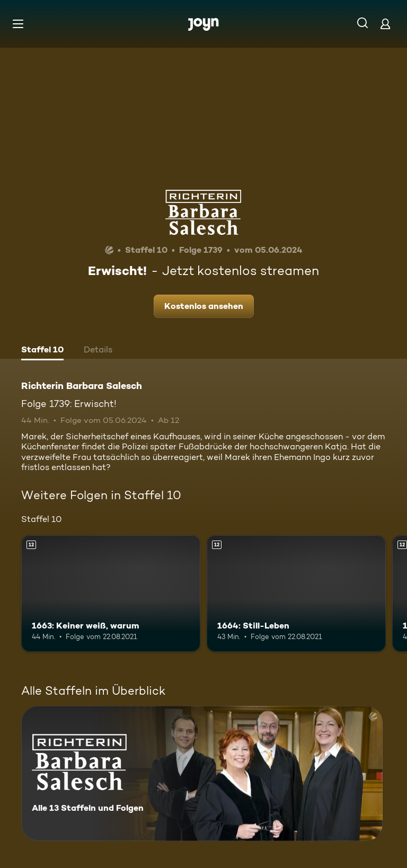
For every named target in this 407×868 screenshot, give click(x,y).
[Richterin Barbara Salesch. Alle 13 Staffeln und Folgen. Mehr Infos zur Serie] (202, 773)
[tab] (42, 351)
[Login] (385, 24)
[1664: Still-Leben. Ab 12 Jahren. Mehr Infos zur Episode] (296, 594)
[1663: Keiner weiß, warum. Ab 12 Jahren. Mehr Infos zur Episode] (111, 594)
